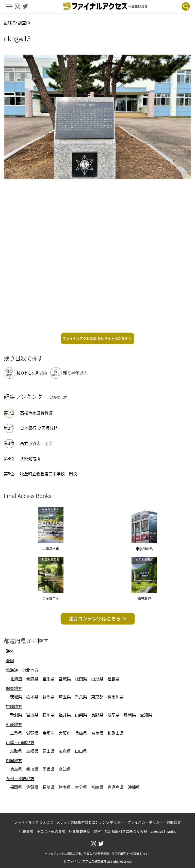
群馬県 (48, 697)
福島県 (113, 679)
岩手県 (48, 679)
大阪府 (65, 733)
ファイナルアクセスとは (34, 822)
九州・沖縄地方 (20, 778)
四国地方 (14, 760)
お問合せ (174, 822)
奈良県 (97, 733)
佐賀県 (32, 787)
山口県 (81, 751)
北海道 (16, 679)
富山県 (32, 715)
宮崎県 (97, 787)
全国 (10, 661)
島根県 (32, 751)
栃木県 (32, 697)
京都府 (48, 733)
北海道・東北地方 (22, 670)
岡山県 (48, 751)
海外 (10, 651)
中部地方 (14, 706)
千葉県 (81, 697)
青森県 (32, 679)
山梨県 (81, 715)
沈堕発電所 (30, 458)
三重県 (16, 733)
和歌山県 (116, 733)
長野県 (97, 715)
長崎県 (48, 787)
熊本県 (65, 787)
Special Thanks (163, 831)
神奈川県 (116, 697)
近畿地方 (14, 724)
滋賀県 (32, 733)
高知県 (65, 769)
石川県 (48, 715)
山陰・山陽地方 (20, 742)
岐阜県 (113, 715)
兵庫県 (81, 733)
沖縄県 (134, 787)
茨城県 (16, 697)
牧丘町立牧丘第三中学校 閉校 (48, 474)
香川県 (32, 769)
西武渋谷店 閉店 (36, 443)
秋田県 (81, 679)
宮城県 (65, 679)
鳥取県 (16, 751)
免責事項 (26, 831)
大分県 (81, 787)
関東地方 (14, 688)
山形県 (97, 679)
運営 (97, 831)
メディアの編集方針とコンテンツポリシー (90, 822)
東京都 (97, 697)
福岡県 (16, 787)
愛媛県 (48, 769)
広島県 (65, 751)
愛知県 (146, 715)
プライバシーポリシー (145, 822)
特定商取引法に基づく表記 (126, 831)
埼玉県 (65, 697)
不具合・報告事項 (51, 831)
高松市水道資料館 (36, 413)
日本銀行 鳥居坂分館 (39, 428)
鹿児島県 (116, 787)
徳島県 (16, 769)
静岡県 (130, 715)
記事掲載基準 (79, 831)
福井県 (65, 715)
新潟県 (16, 715)
